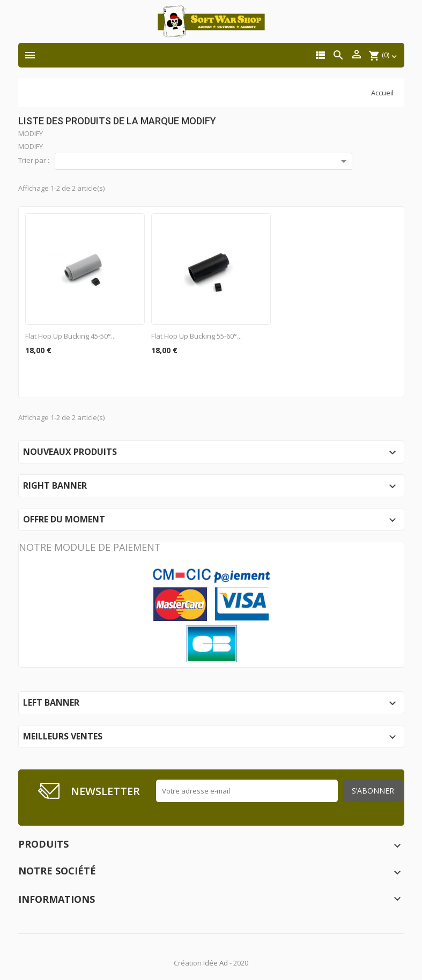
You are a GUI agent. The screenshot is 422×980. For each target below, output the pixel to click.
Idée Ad (216, 963)
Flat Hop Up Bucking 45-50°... (71, 336)
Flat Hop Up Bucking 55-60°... (197, 336)
